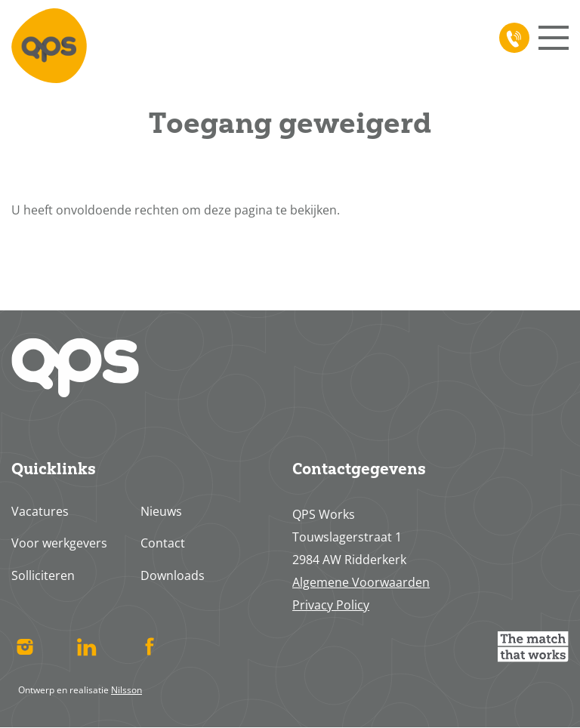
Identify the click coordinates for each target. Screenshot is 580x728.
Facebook (149, 646)
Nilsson (126, 690)
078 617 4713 (511, 38)
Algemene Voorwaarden (361, 582)
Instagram (25, 646)
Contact (163, 543)
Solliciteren (43, 575)
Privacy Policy (331, 605)
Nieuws (161, 511)
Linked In (87, 646)
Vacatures (40, 511)
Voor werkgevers (59, 543)
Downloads (173, 575)
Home (49, 45)
